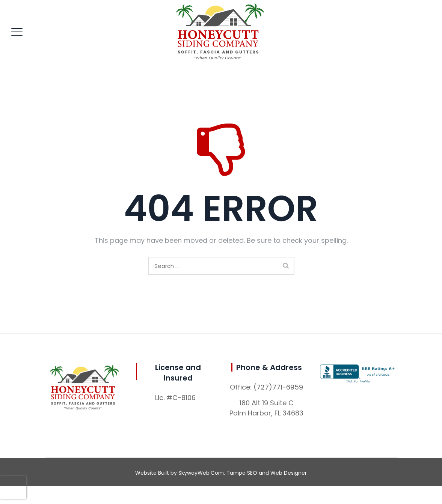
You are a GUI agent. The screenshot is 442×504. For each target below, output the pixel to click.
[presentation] (13, 487)
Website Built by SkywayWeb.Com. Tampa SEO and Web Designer (221, 473)
